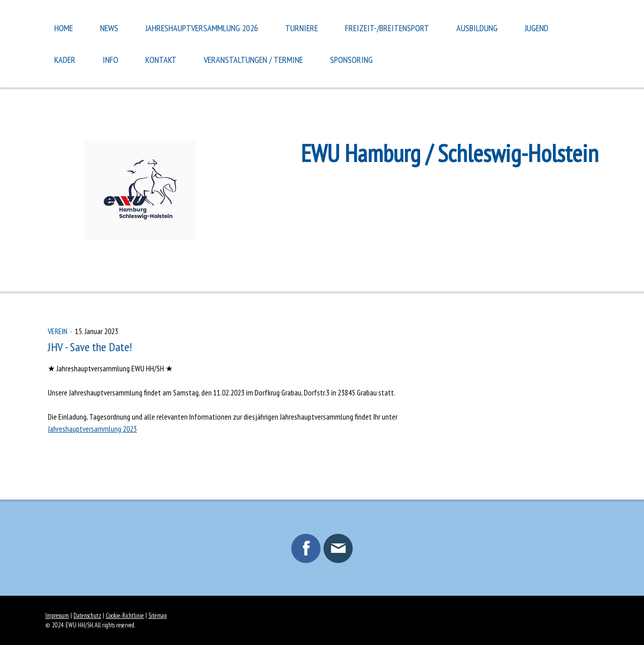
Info (110, 60)
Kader (65, 60)
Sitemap (157, 616)
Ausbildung (477, 28)
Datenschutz (87, 616)
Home (64, 28)
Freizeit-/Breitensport (387, 28)
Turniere (302, 28)
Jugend (537, 28)
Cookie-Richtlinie (125, 616)
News (109, 28)
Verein (58, 331)
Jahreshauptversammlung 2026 (202, 28)
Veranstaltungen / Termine (253, 60)
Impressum (57, 616)
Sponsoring (351, 60)
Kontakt (161, 60)
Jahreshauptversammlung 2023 (92, 429)
